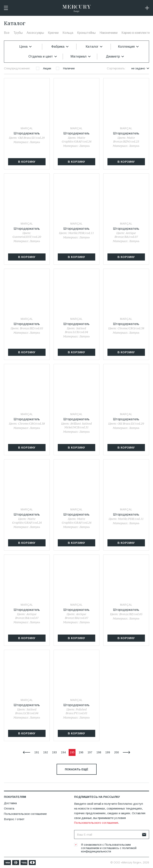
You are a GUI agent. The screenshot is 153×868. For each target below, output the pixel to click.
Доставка (10, 803)
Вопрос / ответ (14, 819)
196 (81, 752)
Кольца (68, 33)
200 (117, 752)
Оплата (9, 808)
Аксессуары (35, 33)
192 (46, 752)
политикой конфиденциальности (109, 850)
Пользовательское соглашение (25, 814)
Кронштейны (86, 33)
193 (54, 752)
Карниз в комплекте (136, 33)
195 (72, 752)
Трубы (18, 33)
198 (99, 752)
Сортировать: (116, 68)
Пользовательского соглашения (96, 823)
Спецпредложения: (17, 68)
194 (63, 752)
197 (90, 752)
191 (37, 752)
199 (108, 752)
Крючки (53, 33)
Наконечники (109, 33)
